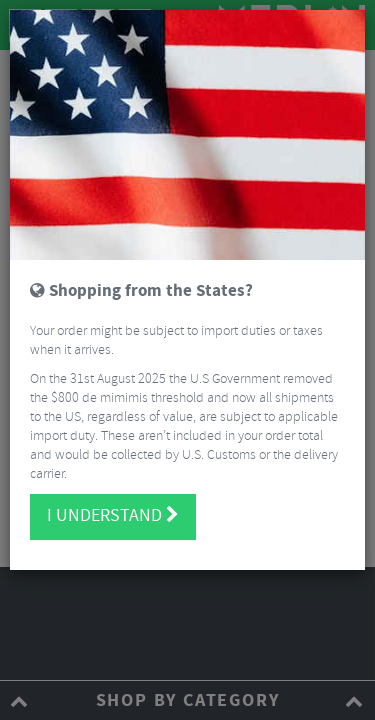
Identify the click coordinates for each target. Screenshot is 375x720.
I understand (113, 516)
